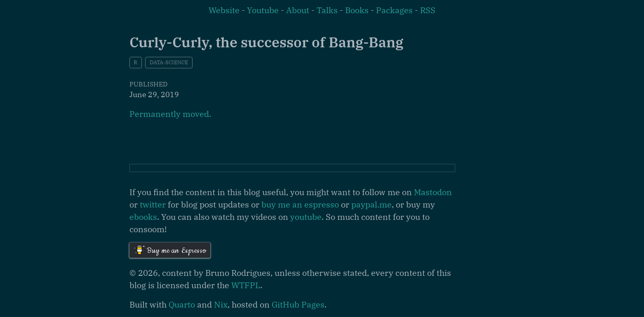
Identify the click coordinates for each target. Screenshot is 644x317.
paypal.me (371, 204)
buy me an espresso (300, 204)
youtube (306, 217)
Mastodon (433, 192)
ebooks (143, 217)
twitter (153, 204)
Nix (221, 304)
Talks (327, 10)
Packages (394, 10)
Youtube (263, 10)
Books (357, 10)
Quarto (182, 304)
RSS (428, 10)
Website (224, 10)
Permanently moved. (170, 114)
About (298, 10)
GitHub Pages (298, 304)
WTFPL (246, 285)
